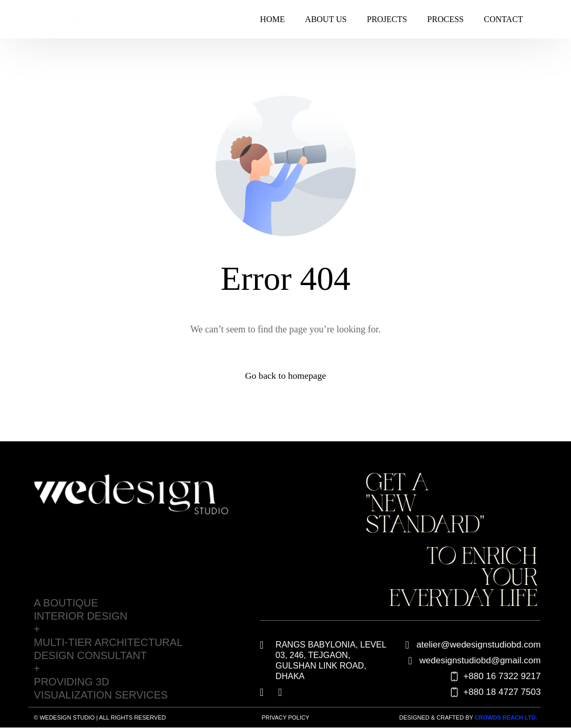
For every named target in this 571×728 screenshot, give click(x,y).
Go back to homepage (285, 376)
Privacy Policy (286, 717)
